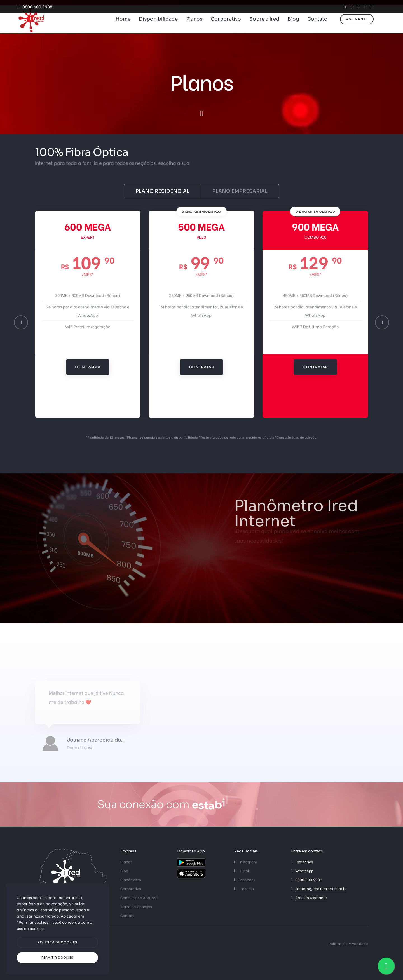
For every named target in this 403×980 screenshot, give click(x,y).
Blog (293, 26)
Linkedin (244, 888)
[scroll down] (201, 113)
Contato (317, 26)
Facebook (245, 879)
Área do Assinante (311, 897)
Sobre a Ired (264, 26)
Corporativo (226, 26)
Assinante (357, 26)
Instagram (246, 861)
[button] (21, 322)
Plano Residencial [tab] (162, 191)
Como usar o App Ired (139, 897)
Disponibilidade (158, 26)
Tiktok (242, 870)
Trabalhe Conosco (136, 906)
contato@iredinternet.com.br (321, 888)
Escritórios (304, 861)
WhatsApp (304, 870)
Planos (194, 26)
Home (123, 26)
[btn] (57, 942)
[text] (57, 958)
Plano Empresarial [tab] (240, 191)
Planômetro (131, 879)
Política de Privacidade (348, 943)
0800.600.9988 (35, 6)
